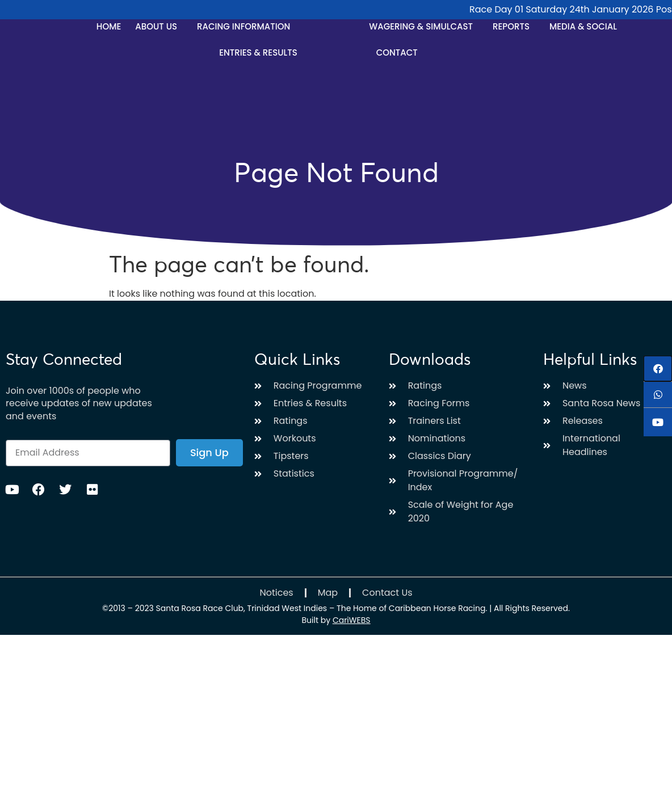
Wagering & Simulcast (424, 26)
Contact (397, 52)
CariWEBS (352, 620)
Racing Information (246, 26)
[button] (658, 368)
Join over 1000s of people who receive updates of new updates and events (79, 404)
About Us (159, 26)
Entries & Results (261, 52)
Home (109, 26)
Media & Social (586, 26)
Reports (514, 26)
